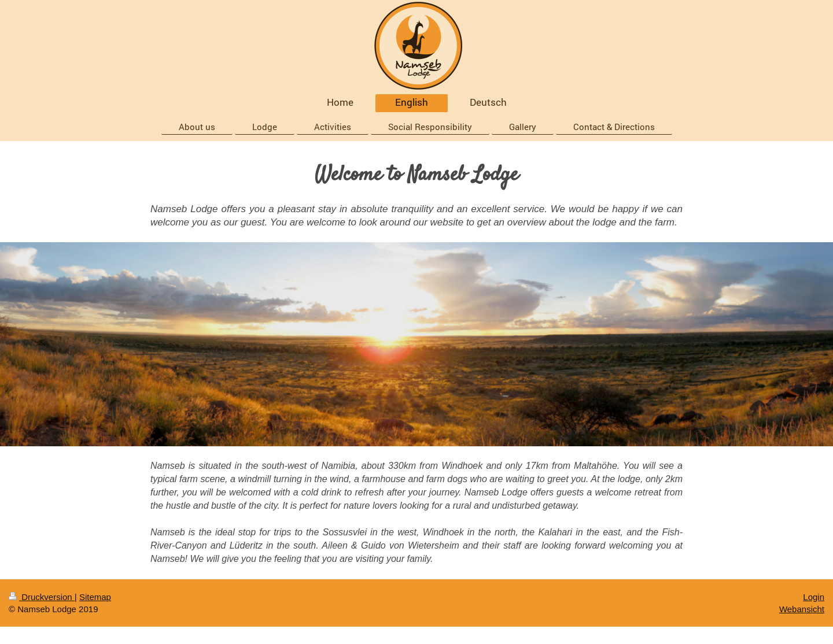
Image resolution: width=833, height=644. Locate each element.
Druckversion (42, 597)
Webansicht (802, 609)
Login (814, 597)
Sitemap (95, 597)
